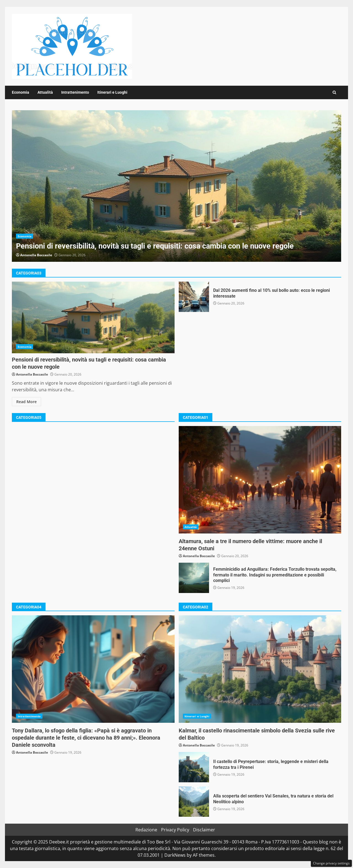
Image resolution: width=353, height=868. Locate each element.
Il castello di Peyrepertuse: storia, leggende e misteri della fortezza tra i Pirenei (194, 767)
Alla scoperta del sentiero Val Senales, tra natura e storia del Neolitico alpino (194, 802)
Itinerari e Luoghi (112, 92)
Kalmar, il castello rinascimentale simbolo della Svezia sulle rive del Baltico (260, 669)
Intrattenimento (75, 92)
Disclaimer (204, 830)
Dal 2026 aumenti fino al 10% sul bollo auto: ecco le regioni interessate (194, 297)
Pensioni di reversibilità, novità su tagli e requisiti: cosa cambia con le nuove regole (176, 186)
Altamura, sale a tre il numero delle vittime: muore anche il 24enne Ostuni (260, 480)
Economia (21, 92)
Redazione (146, 830)
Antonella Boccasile (36, 255)
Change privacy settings (331, 863)
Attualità (45, 92)
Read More (26, 402)
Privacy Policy (175, 830)
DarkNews (175, 855)
